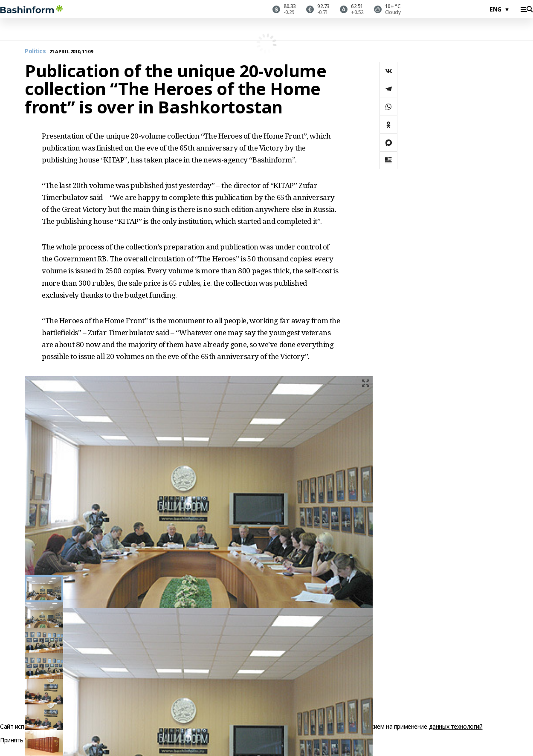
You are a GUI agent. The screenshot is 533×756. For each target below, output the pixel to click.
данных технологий (456, 726)
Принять (12, 740)
